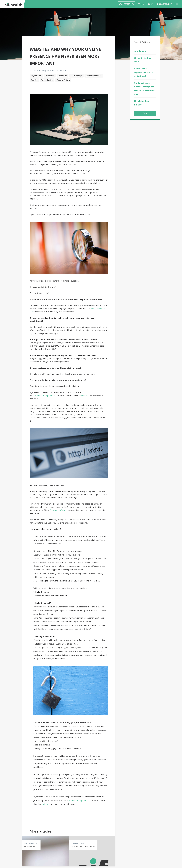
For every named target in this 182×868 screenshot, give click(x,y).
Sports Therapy (76, 76)
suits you (85, 396)
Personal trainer (47, 80)
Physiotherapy (36, 76)
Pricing (141, 4)
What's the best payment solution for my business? (144, 72)
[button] (177, 4)
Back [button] (145, 113)
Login (151, 4)
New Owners (140, 51)
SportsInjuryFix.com (58, 510)
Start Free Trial (127, 4)
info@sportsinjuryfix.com (46, 396)
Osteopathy (50, 76)
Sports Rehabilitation (94, 76)
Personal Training (63, 80)
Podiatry (34, 80)
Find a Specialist (164, 4)
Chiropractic (63, 76)
